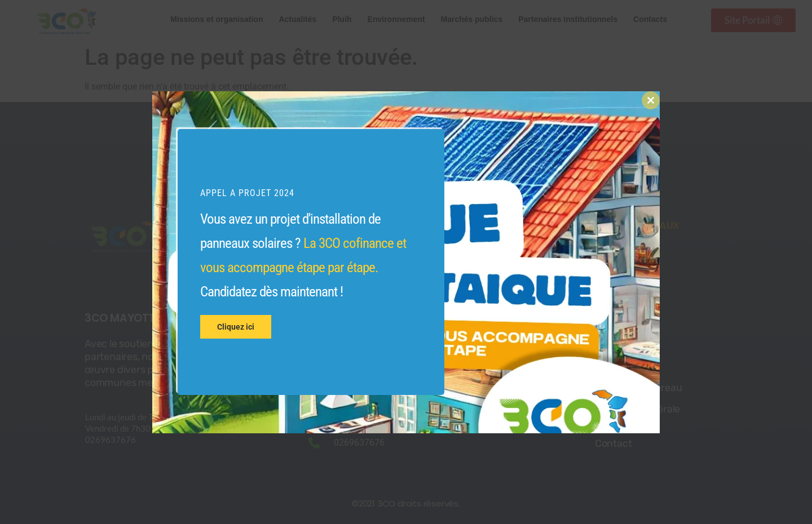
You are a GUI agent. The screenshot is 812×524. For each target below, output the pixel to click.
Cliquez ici (236, 327)
